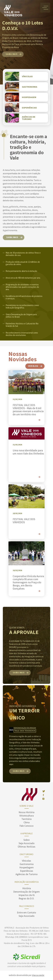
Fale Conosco (26, 826)
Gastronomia (27, 864)
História (27, 888)
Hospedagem (26, 867)
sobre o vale (26, 806)
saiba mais (12, 54)
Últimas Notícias (26, 847)
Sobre (26, 840)
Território (27, 819)
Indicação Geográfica (26, 882)
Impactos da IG (27, 895)
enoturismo (26, 854)
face (43, 795)
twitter (44, 791)
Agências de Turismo (27, 874)
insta (43, 799)
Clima (27, 822)
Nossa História (26, 812)
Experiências (27, 871)
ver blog (33, 366)
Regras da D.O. (26, 898)
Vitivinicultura (26, 816)
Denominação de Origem (26, 892)
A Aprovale (27, 833)
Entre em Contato (26, 912)
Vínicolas (26, 861)
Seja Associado (27, 843)
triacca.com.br (38, 975)
